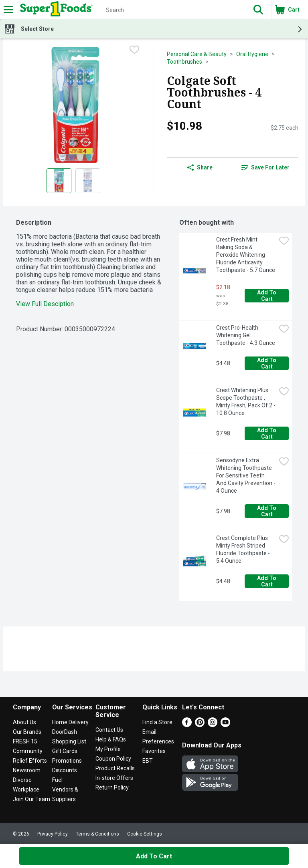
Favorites (154, 751)
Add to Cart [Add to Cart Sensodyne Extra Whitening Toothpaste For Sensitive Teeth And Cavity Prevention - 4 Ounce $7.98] (267, 511)
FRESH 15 (25, 741)
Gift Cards (65, 751)
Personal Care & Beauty (197, 54)
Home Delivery (70, 722)
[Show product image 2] (88, 181)
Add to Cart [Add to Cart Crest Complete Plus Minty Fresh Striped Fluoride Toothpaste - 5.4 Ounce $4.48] (267, 581)
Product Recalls (115, 768)
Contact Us (109, 730)
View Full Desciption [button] (45, 304)
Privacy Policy (53, 834)
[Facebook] (187, 725)
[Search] (171, 10)
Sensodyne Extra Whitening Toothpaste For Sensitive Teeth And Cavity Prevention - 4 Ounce (246, 475)
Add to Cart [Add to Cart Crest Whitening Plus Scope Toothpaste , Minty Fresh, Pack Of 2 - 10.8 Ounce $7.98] (267, 433)
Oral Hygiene (252, 54)
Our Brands (27, 732)
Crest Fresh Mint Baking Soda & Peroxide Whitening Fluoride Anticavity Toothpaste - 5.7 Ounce (246, 255)
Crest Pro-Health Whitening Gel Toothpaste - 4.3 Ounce (246, 335)
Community (28, 751)
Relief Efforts (30, 761)
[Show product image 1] (59, 181)
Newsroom (27, 770)
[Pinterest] (200, 725)
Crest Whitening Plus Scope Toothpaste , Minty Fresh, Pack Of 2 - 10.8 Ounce (246, 402)
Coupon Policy (113, 759)
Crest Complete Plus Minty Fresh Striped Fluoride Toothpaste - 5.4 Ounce (244, 549)
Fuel (57, 780)
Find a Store (157, 722)
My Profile (108, 749)
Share (200, 167)
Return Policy (112, 787)
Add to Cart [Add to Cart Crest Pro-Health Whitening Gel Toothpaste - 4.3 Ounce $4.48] (267, 363)
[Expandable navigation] (8, 10)
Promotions (67, 761)
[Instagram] (213, 725)
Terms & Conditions (97, 834)
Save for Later (265, 167)
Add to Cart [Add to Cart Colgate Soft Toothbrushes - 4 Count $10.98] (154, 856)
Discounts (65, 770)
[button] (258, 10)
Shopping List (69, 741)
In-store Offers (114, 778)
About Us (24, 722)
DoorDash (65, 732)
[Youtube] (225, 725)
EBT (148, 761)
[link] (265, 167)
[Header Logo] (55, 10)
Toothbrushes (184, 62)
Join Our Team (31, 799)
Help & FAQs (111, 739)
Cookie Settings (145, 834)
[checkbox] (134, 50)
